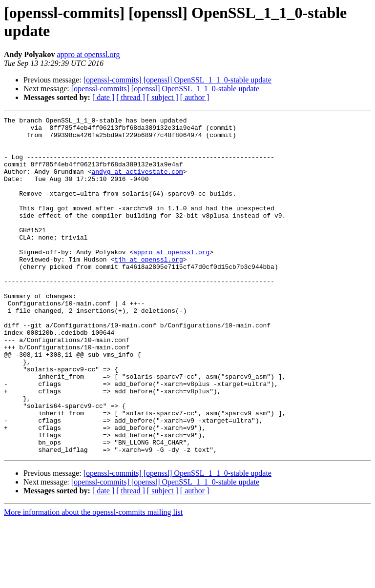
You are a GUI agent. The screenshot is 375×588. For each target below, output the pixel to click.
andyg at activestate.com (137, 183)
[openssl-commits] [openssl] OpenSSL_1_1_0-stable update (177, 80)
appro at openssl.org (88, 54)
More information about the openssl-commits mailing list (93, 579)
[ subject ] (163, 97)
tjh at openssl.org (148, 288)
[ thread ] (131, 97)
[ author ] (195, 97)
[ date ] (103, 97)
